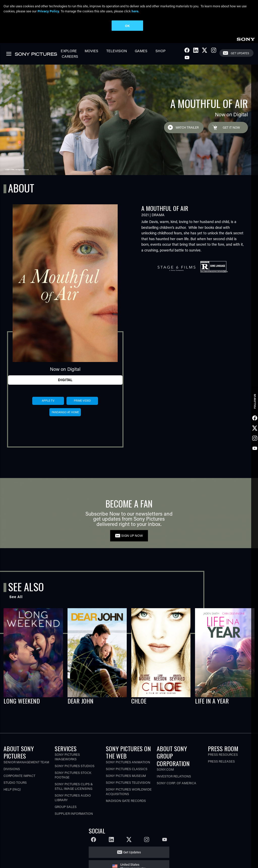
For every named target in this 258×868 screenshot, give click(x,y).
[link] (246, 38)
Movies (91, 51)
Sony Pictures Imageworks (67, 757)
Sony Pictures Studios (75, 766)
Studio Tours (15, 782)
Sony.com (165, 769)
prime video (82, 401)
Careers (70, 56)
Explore (69, 51)
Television (117, 51)
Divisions (12, 769)
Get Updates (240, 53)
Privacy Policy (48, 11)
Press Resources (223, 754)
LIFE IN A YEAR (212, 701)
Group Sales (66, 807)
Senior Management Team (26, 762)
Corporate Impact (19, 776)
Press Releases (221, 761)
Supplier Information (74, 813)
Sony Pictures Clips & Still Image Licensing (74, 786)
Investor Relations (174, 776)
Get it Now (231, 127)
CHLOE (139, 701)
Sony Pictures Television (128, 782)
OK (127, 26)
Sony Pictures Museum (126, 776)
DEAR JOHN (80, 701)
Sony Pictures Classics (127, 769)
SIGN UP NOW (132, 535)
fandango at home (65, 412)
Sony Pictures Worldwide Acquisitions (129, 791)
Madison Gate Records (126, 801)
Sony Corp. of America (176, 783)
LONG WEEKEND (22, 701)
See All (16, 597)
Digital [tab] (65, 380)
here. (135, 11)
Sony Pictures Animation (128, 762)
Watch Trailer (187, 127)
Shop (160, 51)
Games (141, 51)
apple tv (48, 401)
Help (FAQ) (12, 789)
